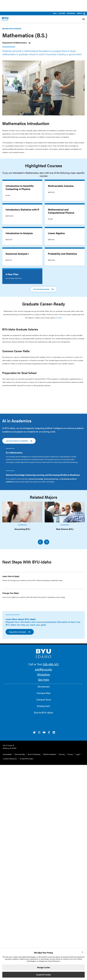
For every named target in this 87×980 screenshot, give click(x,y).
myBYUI (81, 13)
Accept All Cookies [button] (43, 975)
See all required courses (43, 289)
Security (62, 754)
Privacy (70, 754)
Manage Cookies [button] (44, 967)
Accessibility (7, 754)
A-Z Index (62, 13)
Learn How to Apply (11, 576)
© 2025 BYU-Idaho (26, 759)
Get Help (44, 679)
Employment (43, 706)
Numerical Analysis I (17, 254)
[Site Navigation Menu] (84, 19)
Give (55, 13)
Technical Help (20, 754)
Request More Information (20, 632)
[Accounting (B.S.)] (22, 512)
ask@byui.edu (43, 669)
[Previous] (40, 542)
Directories (71, 13)
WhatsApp (43, 674)
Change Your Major (11, 593)
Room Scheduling (34, 754)
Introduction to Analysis (19, 233)
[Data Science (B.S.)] (65, 512)
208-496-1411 (51, 664)
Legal (78, 754)
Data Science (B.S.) (65, 529)
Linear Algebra (56, 233)
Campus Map (44, 693)
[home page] (5, 19)
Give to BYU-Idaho (43, 712)
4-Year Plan (12, 274)
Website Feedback (50, 754)
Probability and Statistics (62, 254)
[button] (82, 952)
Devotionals (44, 686)
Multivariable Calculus (61, 186)
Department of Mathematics (14, 43)
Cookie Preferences (10, 759)
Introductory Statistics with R (22, 209)
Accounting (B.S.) (22, 529)
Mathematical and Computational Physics (61, 211)
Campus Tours (44, 699)
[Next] (47, 542)
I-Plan (60, 318)
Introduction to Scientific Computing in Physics (20, 187)
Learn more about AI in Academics (19, 441)
